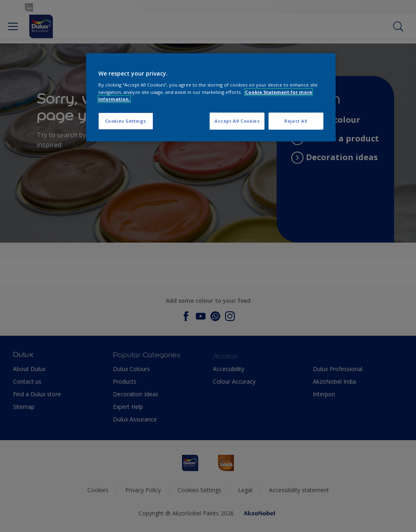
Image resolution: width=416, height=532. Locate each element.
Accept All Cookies (237, 121)
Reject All (296, 121)
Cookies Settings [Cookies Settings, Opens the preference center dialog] (126, 121)
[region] (211, 97)
